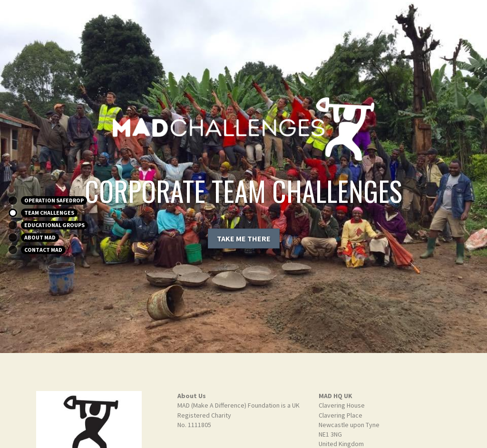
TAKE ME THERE (244, 238)
